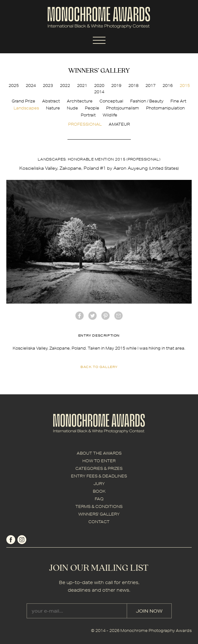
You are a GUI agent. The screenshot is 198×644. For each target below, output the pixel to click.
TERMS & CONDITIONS (99, 506)
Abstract (51, 101)
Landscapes (26, 108)
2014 (99, 92)
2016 (168, 85)
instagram (22, 540)
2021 (82, 85)
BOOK (99, 491)
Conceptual (111, 101)
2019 (116, 85)
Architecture (80, 101)
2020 (99, 85)
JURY (99, 484)
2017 (150, 85)
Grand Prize (23, 101)
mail (118, 316)
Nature (53, 108)
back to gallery (99, 367)
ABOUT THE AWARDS (99, 453)
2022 (65, 85)
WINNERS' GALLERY (99, 514)
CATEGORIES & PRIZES (99, 468)
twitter (93, 316)
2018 (133, 85)
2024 (31, 85)
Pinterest (105, 316)
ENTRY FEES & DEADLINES (99, 476)
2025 (14, 85)
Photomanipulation (165, 108)
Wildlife (110, 115)
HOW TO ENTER (99, 461)
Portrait (88, 115)
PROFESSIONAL (85, 124)
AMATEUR (119, 124)
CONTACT (99, 522)
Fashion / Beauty (147, 101)
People (92, 108)
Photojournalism (123, 108)
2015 (185, 85)
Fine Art (178, 101)
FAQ (99, 499)
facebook (80, 316)
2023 (48, 85)
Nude (72, 108)
